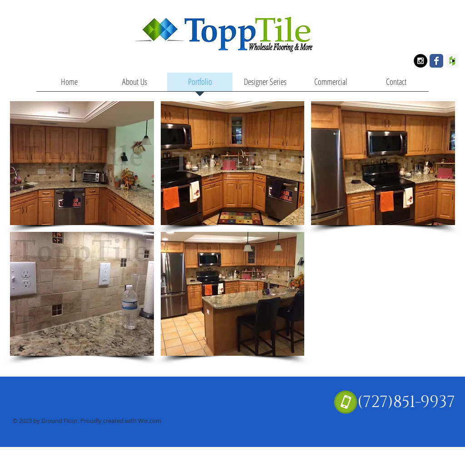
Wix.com (150, 421)
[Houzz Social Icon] (452, 61)
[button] (82, 163)
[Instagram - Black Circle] (420, 61)
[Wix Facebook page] (436, 61)
